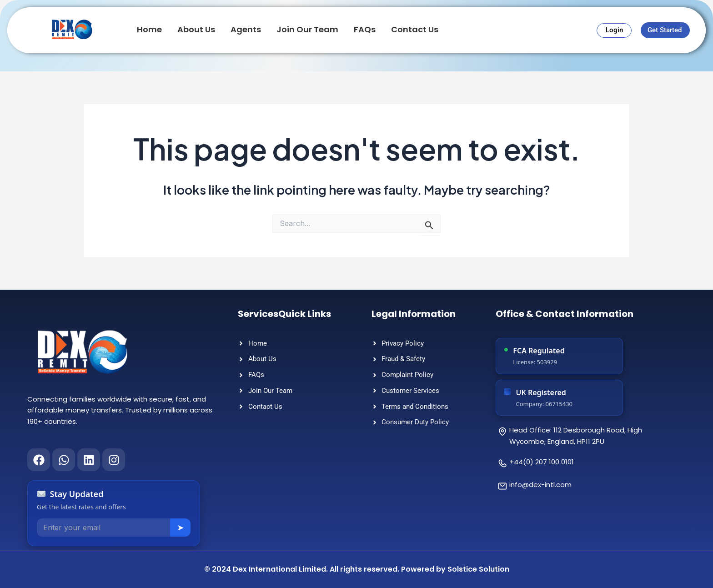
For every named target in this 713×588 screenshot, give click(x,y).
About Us (196, 29)
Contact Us (415, 29)
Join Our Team (307, 29)
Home (149, 29)
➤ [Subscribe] (180, 528)
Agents (246, 29)
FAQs (365, 29)
